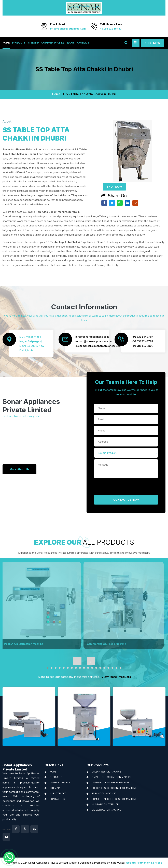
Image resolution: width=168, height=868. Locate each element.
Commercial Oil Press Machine (111, 783)
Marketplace (58, 794)
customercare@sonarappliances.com (98, 346)
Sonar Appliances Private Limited (17, 767)
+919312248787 (111, 29)
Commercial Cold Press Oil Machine (114, 799)
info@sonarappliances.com (68, 29)
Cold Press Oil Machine (106, 772)
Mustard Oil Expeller (105, 804)
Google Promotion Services (144, 863)
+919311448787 (142, 337)
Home (6, 43)
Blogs (71, 43)
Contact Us (57, 799)
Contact (83, 43)
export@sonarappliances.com (94, 341)
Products (19, 43)
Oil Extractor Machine (106, 810)
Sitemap (33, 43)
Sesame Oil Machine (104, 794)
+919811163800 (142, 346)
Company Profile (53, 43)
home (56, 94)
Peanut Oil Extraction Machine (112, 777)
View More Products (116, 677)
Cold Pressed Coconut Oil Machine (114, 788)
